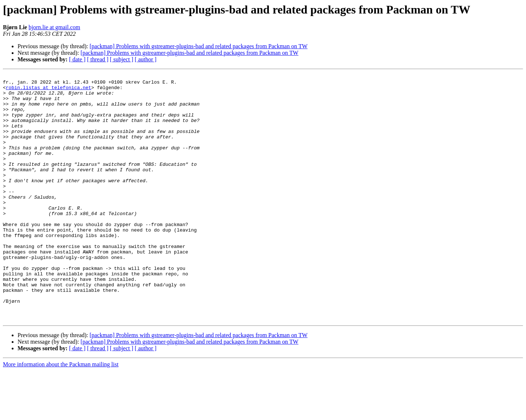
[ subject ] (122, 59)
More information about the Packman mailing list (61, 414)
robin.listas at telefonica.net (49, 91)
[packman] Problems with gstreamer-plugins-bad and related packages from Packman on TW (199, 46)
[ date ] (77, 59)
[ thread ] (98, 59)
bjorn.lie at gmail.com (54, 27)
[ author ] (146, 59)
